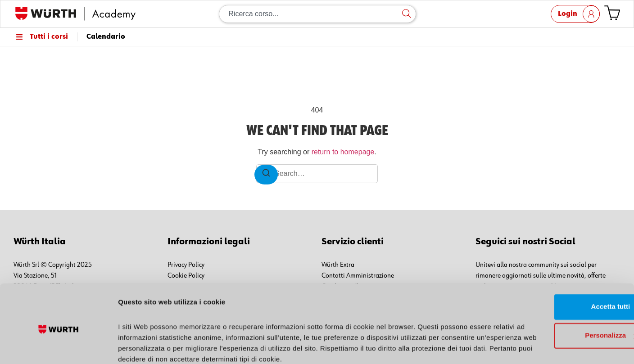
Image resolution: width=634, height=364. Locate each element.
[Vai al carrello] (612, 13)
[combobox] (317, 14)
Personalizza (559, 298)
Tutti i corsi (41, 37)
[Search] (266, 175)
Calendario (106, 37)
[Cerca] (407, 14)
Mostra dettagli (142, 346)
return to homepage (343, 152)
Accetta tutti (559, 269)
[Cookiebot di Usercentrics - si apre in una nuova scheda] (58, 346)
